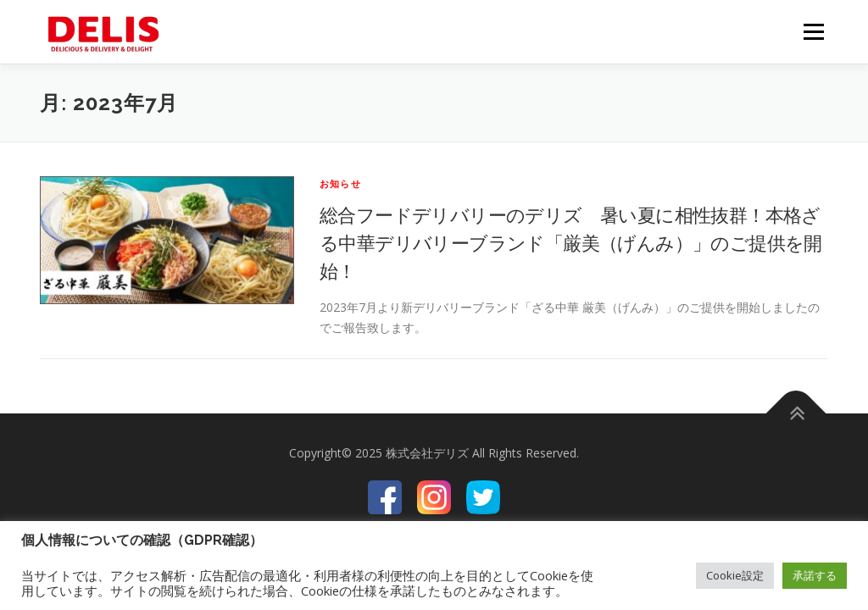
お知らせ (340, 183)
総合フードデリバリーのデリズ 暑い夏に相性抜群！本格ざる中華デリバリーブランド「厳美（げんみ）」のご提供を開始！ (571, 242)
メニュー (813, 32)
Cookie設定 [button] (735, 575)
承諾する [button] (815, 575)
